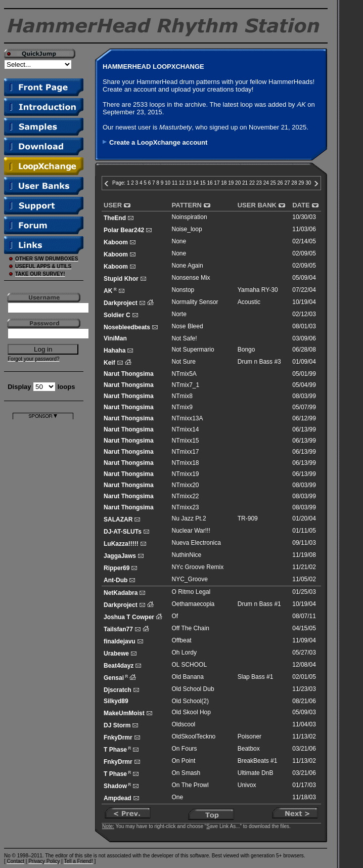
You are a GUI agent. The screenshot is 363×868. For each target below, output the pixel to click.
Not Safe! (185, 338)
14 (196, 183)
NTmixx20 (186, 485)
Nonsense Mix (191, 278)
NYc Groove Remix (198, 567)
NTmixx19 (186, 474)
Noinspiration (190, 217)
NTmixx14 (186, 429)
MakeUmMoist (124, 713)
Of (175, 616)
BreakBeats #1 (258, 761)
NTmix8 (182, 396)
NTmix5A (184, 374)
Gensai (114, 678)
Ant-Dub (116, 580)
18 (224, 183)
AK (108, 291)
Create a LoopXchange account (158, 142)
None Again (188, 266)
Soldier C (117, 315)
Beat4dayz (119, 666)
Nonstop (183, 290)
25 (273, 183)
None (179, 241)
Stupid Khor (121, 279)
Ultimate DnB (256, 773)
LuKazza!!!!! (121, 544)
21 (245, 183)
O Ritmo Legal (191, 592)
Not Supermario (193, 350)
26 (280, 183)
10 (168, 183)
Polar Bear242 (124, 230)
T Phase (115, 750)
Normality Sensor (195, 302)
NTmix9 (182, 407)
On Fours (185, 749)
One (178, 797)
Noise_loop (187, 229)
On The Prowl (190, 785)
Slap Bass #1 (256, 677)
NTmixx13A (188, 418)
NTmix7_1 (186, 385)
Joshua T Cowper (129, 617)
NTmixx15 (186, 441)
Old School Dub (193, 689)
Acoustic (249, 302)
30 (308, 183)
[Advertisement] (43, 571)
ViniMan (115, 338)
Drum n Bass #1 (259, 604)
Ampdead (118, 798)
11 (175, 183)
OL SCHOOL (190, 665)
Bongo (246, 350)
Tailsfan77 (118, 629)
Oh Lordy (184, 653)
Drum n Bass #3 (259, 362)
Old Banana (188, 677)
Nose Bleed (188, 326)
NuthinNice (187, 555)
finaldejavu (120, 641)
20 (238, 183)
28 (294, 183)
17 (217, 183)
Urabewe (116, 654)
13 (189, 183)
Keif (109, 363)
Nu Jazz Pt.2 (189, 518)
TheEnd (115, 218)
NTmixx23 (186, 507)
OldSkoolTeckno (194, 736)
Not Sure (184, 362)
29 (301, 183)
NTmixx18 (186, 463)
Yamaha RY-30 (258, 290)
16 (210, 183)
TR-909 (248, 518)
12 (182, 183)
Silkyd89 (116, 701)
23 (259, 183)
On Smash (186, 773)
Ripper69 (117, 568)
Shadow (115, 786)
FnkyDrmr (118, 737)
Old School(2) (190, 701)
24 (266, 183)
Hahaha (115, 351)
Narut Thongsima (129, 374)
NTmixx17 (186, 452)
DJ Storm (117, 725)
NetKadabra (121, 593)
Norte (179, 314)
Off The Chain (191, 628)
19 (231, 183)
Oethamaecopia (193, 604)
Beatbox (249, 749)
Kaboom (116, 242)
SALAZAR (118, 519)
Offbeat (182, 640)
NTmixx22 (186, 496)
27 (287, 183)
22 (252, 183)
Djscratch (118, 690)
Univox (247, 785)
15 (203, 183)
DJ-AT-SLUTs (123, 532)
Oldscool (184, 724)
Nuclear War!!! (191, 531)
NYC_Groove (190, 579)
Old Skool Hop (191, 712)
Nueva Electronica (196, 543)
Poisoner (249, 736)
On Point (184, 761)
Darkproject (121, 303)
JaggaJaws (120, 556)
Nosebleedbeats (127, 327)
